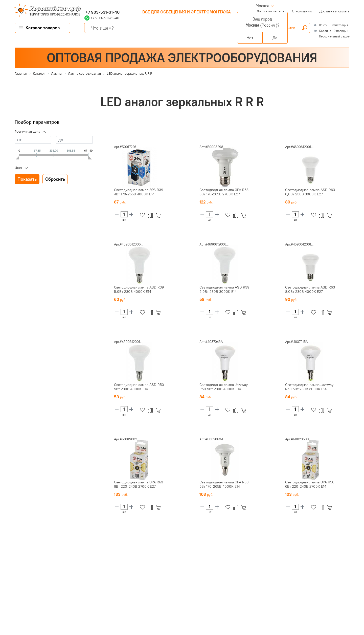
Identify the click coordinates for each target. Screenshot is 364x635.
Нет (250, 38)
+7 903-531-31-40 (102, 12)
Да (275, 38)
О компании (302, 11)
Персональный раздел (335, 36)
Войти (324, 25)
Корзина (325, 31)
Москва (262, 6)
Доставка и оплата (334, 11)
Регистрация (339, 25)
